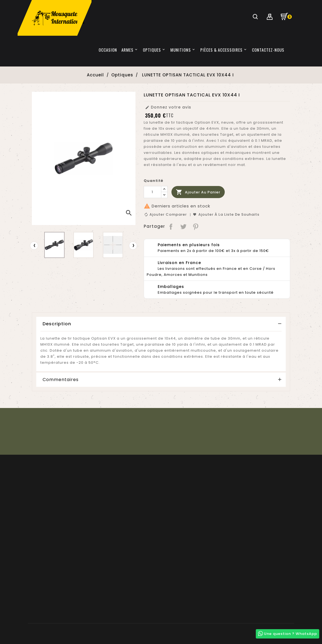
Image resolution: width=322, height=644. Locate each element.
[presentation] (34, 246)
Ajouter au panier (198, 192)
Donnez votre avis (168, 107)
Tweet (183, 226)
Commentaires (61, 380)
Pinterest (196, 226)
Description (57, 324)
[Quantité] (152, 192)
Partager (171, 226)
